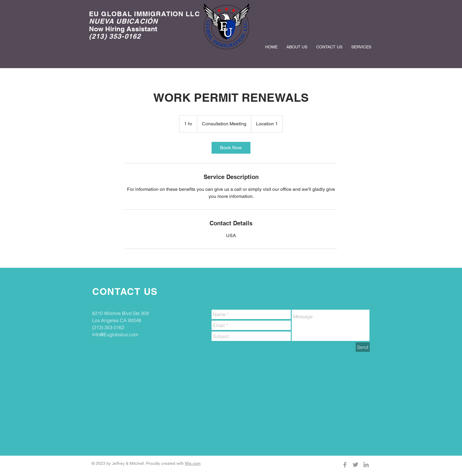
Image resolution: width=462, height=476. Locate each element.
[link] (231, 148)
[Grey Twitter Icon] (355, 465)
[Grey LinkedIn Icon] (366, 465)
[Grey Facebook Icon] (345, 465)
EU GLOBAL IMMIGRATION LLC (145, 14)
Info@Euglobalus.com (115, 334)
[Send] (363, 347)
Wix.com (193, 463)
